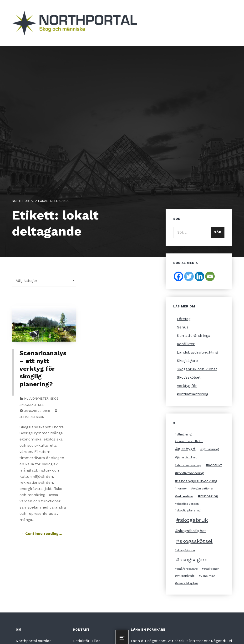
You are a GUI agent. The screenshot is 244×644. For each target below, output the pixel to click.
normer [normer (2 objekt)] (182, 488)
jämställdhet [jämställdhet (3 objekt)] (187, 457)
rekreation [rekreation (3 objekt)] (185, 496)
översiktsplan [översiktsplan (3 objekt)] (188, 583)
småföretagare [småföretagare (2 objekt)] (187, 569)
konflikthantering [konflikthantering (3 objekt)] (190, 473)
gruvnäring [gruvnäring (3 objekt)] (211, 449)
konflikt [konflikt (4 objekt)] (215, 465)
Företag (184, 319)
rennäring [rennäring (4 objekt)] (209, 496)
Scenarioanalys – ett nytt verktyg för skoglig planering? (43, 368)
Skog (54, 399)
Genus (183, 327)
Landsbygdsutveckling (197, 352)
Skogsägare (187, 361)
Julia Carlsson (32, 417)
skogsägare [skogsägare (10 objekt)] (193, 560)
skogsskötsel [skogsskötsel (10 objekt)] (196, 541)
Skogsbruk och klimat (197, 369)
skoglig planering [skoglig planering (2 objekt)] (188, 510)
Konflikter (186, 344)
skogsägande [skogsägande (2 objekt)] (186, 550)
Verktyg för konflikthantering (193, 390)
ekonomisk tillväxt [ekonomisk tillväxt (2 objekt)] (190, 441)
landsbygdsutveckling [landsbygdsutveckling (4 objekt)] (197, 481)
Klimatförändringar (194, 335)
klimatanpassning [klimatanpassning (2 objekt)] (189, 465)
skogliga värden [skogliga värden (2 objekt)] (188, 504)
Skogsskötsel (32, 405)
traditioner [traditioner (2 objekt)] (211, 569)
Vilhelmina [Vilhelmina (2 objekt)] (208, 576)
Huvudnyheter (36, 399)
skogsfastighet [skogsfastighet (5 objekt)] (192, 531)
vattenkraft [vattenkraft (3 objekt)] (186, 576)
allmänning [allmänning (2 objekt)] (184, 435)
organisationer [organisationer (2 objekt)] (203, 488)
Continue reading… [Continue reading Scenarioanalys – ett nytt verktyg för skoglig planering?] (44, 534)
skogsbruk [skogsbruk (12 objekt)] (194, 520)
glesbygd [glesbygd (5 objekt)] (187, 449)
